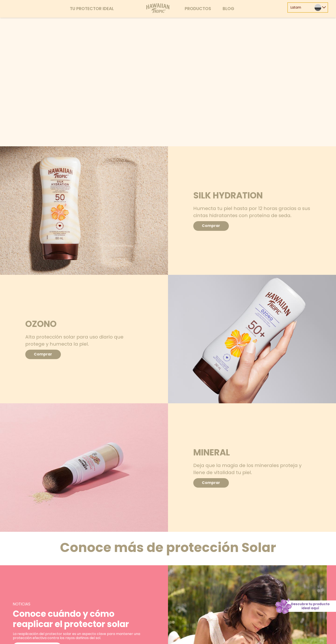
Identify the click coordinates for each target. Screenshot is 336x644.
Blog (228, 9)
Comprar (212, 226)
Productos (198, 9)
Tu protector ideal (92, 9)
